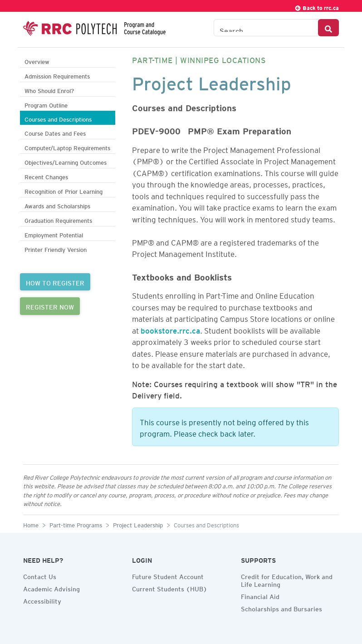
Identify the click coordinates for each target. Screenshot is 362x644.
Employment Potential (54, 234)
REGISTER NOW (50, 306)
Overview (37, 61)
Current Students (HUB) (170, 588)
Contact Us (40, 575)
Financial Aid (260, 595)
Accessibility (42, 600)
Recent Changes (46, 176)
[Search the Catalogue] (266, 28)
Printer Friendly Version (56, 248)
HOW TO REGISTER (55, 282)
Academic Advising (51, 588)
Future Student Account (168, 575)
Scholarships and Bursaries (281, 608)
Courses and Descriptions (58, 118)
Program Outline (46, 104)
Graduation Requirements (58, 219)
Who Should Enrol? (49, 90)
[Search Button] (328, 28)
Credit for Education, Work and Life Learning (287, 579)
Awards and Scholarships (57, 205)
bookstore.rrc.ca (170, 329)
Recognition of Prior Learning (64, 190)
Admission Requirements (57, 75)
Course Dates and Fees (55, 132)
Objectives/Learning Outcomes (66, 161)
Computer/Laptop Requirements (67, 147)
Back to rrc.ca (317, 7)
